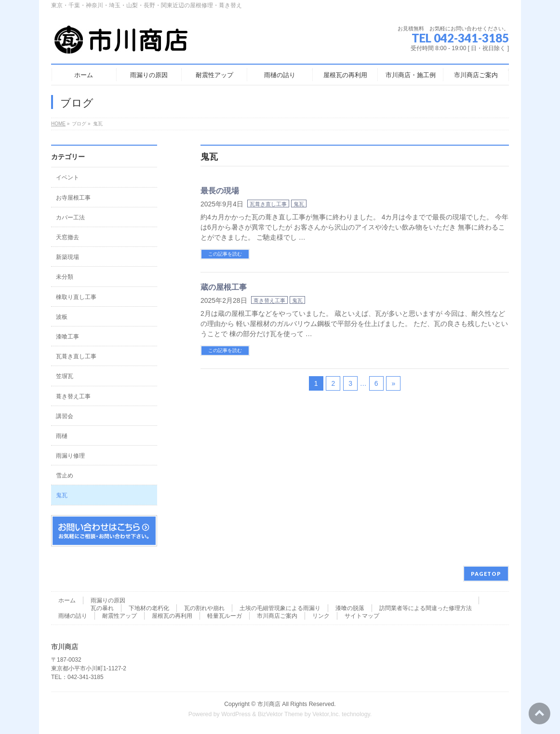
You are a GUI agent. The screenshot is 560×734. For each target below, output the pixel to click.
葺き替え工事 (269, 300)
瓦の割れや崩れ (204, 608)
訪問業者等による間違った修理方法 (426, 608)
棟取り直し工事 (76, 297)
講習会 (65, 416)
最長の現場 (220, 191)
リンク (321, 616)
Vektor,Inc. (326, 714)
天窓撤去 (67, 237)
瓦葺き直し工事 (268, 204)
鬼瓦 (299, 204)
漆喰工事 (67, 337)
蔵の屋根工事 (224, 287)
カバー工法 (70, 217)
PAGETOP (486, 574)
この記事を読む (225, 254)
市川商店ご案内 (277, 616)
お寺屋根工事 (73, 198)
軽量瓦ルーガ (225, 616)
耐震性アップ (120, 616)
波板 (62, 317)
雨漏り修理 (70, 456)
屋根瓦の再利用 (172, 616)
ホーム (67, 600)
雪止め (65, 476)
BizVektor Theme (280, 714)
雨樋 (62, 436)
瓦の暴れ (102, 608)
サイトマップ (362, 616)
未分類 (65, 277)
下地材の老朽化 (149, 608)
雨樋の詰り (73, 616)
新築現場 (67, 257)
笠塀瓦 (65, 376)
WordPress (236, 714)
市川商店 (269, 704)
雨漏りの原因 (108, 600)
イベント (67, 177)
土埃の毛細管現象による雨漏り (280, 608)
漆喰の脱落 (350, 608)
